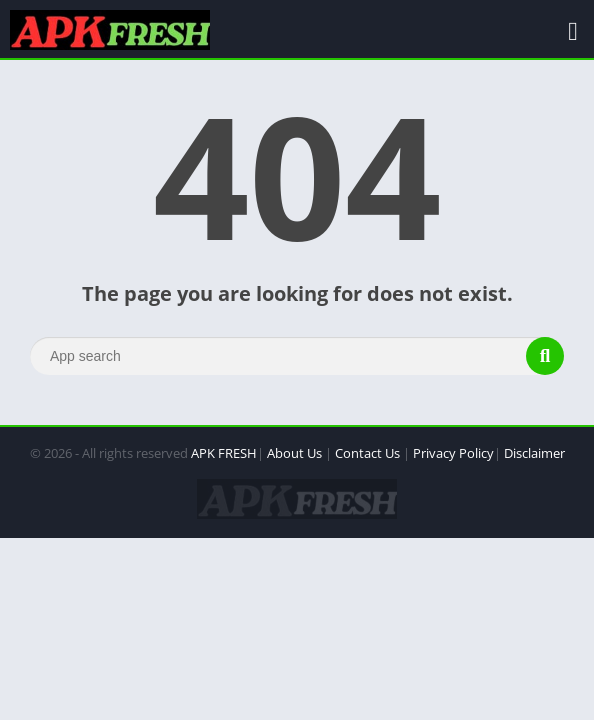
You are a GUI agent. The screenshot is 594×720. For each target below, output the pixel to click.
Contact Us (367, 453)
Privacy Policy (453, 453)
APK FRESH (224, 453)
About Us (294, 453)
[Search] (297, 356)
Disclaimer (534, 453)
